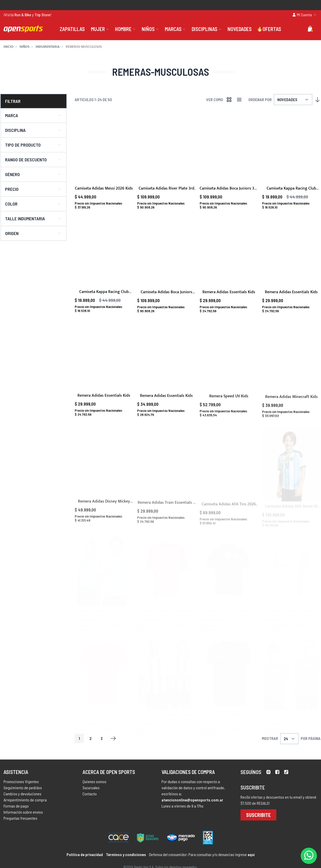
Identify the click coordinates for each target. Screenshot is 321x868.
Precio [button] (12, 189)
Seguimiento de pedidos (23, 794)
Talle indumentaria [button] (25, 219)
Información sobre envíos (23, 819)
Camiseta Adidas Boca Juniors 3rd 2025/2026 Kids (229, 191)
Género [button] (12, 174)
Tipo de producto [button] (23, 145)
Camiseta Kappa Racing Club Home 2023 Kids (291, 191)
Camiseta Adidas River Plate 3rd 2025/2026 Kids (166, 191)
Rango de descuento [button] (26, 160)
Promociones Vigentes (21, 788)
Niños (25, 47)
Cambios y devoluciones (22, 801)
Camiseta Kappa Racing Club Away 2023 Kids (104, 302)
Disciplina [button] (15, 130)
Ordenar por (260, 99)
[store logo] (23, 29)
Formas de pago (16, 813)
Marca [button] (12, 115)
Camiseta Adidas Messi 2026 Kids (104, 188)
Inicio (9, 47)
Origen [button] (12, 233)
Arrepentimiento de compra (25, 807)
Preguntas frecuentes (20, 825)
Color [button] (11, 204)
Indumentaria (48, 47)
